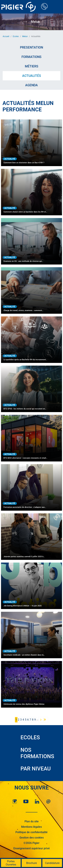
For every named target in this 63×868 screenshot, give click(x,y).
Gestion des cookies (32, 838)
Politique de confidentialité (32, 832)
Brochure (32, 863)
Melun (25, 36)
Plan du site (32, 821)
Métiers (32, 66)
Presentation (32, 47)
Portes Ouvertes (11, 863)
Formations (32, 57)
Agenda (32, 85)
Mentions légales (32, 827)
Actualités (32, 76)
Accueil (6, 36)
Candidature (52, 863)
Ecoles (16, 36)
